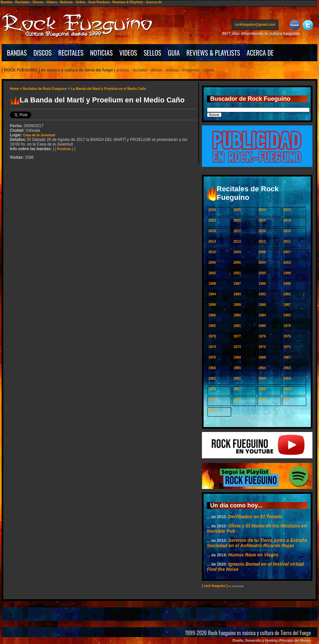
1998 (212, 284)
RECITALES (71, 53)
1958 (212, 389)
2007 (287, 252)
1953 (237, 400)
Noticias (66, 2)
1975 (287, 336)
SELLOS (153, 53)
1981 (237, 326)
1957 (237, 389)
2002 (212, 273)
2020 (262, 220)
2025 (237, 210)
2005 (237, 263)
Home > (16, 89)
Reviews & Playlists (128, 2)
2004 (262, 263)
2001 (237, 273)
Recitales (22, 2)
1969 (237, 357)
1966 (212, 368)
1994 (212, 294)
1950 (212, 410)
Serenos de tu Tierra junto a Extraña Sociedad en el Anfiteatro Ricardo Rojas (257, 543)
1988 (262, 305)
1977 (237, 336)
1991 (287, 294)
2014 (212, 242)
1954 (212, 400)
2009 (237, 252)
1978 (212, 336)
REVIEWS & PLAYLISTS (213, 53)
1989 (237, 305)
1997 (237, 284)
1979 (287, 326)
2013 (237, 242)
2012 (262, 242)
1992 (262, 294)
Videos (52, 2)
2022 (212, 220)
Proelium (64, 149)
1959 (287, 378)
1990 (212, 305)
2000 (262, 273)
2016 (262, 231)
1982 (212, 326)
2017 (237, 231)
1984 (262, 315)
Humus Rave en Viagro (253, 555)
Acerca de (154, 2)
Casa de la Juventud (39, 135)
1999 (287, 273)
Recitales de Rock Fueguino (45, 89)
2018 (212, 231)
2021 (237, 220)
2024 (262, 210)
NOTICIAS (101, 53)
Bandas (6, 2)
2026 (212, 210)
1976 (262, 336)
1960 (262, 378)
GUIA (174, 53)
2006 (212, 263)
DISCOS (43, 53)
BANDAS (17, 53)
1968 (262, 357)
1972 (262, 347)
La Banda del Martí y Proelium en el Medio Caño (109, 89)
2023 (287, 210)
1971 (287, 347)
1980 (262, 326)
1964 (262, 368)
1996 (262, 284)
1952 (262, 400)
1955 (287, 389)
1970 (212, 357)
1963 (287, 368)
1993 (237, 294)
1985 (237, 315)
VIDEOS (128, 53)
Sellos (80, 2)
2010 (212, 252)
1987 (287, 305)
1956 (262, 389)
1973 (237, 347)
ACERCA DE (260, 53)
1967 (287, 357)
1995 (287, 284)
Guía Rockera (99, 2)
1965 (237, 368)
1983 (287, 315)
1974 (212, 347)
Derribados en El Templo (255, 517)
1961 (237, 378)
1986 (212, 315)
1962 (212, 378)
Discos (38, 2)
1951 (287, 400)
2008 (262, 252)
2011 (287, 242)
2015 (287, 231)
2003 (287, 263)
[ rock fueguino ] (215, 586)
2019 (287, 220)
